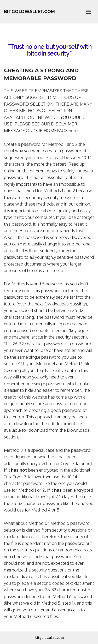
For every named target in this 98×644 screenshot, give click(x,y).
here (73, 131)
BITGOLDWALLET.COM (29, 12)
